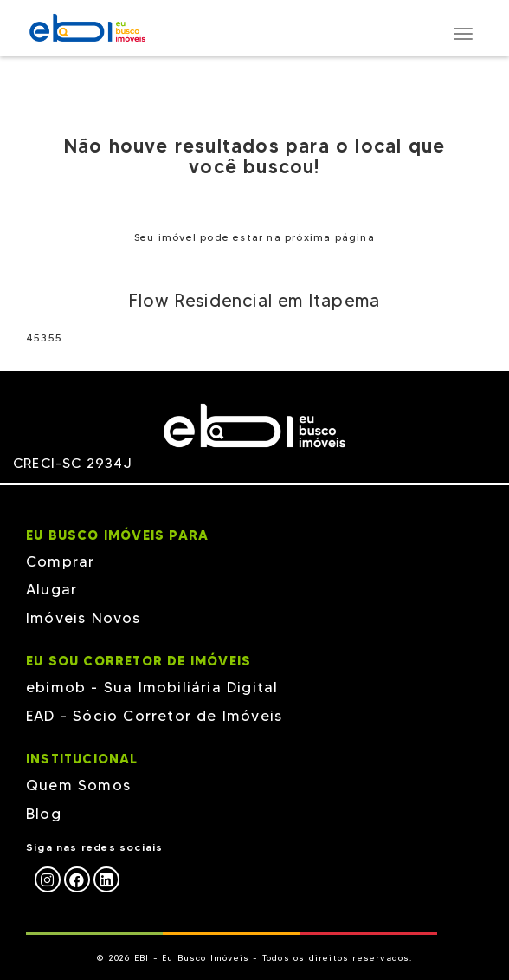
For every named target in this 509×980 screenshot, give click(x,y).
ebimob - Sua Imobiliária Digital (152, 687)
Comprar (60, 561)
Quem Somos (78, 785)
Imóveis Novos (84, 618)
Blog (44, 814)
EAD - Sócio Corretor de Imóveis (154, 716)
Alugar (52, 589)
